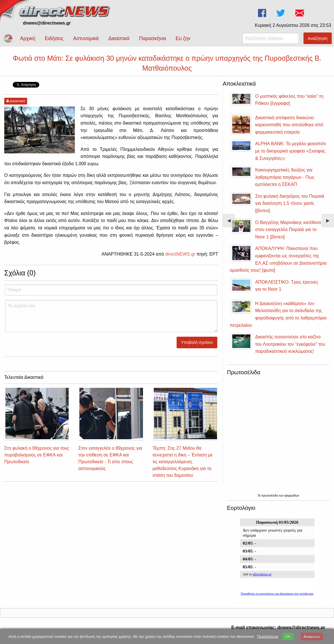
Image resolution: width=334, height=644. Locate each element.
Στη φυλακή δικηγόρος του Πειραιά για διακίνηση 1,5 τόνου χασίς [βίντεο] (290, 203)
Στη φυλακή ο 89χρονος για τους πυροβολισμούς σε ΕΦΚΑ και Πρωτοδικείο (37, 455)
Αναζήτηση (318, 38)
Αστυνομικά (86, 38)
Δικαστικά (119, 38)
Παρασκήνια (152, 38)
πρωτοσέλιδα (270, 496)
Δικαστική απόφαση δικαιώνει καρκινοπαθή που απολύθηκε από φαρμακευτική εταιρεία (289, 125)
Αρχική (28, 38)
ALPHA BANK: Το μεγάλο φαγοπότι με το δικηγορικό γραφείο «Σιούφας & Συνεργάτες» (290, 151)
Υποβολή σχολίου (197, 342)
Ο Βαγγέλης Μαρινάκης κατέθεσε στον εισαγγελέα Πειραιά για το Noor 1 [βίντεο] (288, 230)
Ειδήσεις (54, 38)
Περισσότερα (268, 637)
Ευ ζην (183, 38)
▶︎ (330, 223)
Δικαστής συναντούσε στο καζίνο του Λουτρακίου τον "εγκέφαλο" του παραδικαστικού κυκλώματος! (290, 344)
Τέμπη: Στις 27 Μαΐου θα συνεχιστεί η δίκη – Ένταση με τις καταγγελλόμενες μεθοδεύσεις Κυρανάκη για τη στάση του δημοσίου (183, 462)
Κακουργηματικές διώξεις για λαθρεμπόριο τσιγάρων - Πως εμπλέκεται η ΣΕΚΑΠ (285, 177)
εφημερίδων (292, 496)
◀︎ (231, 223)
